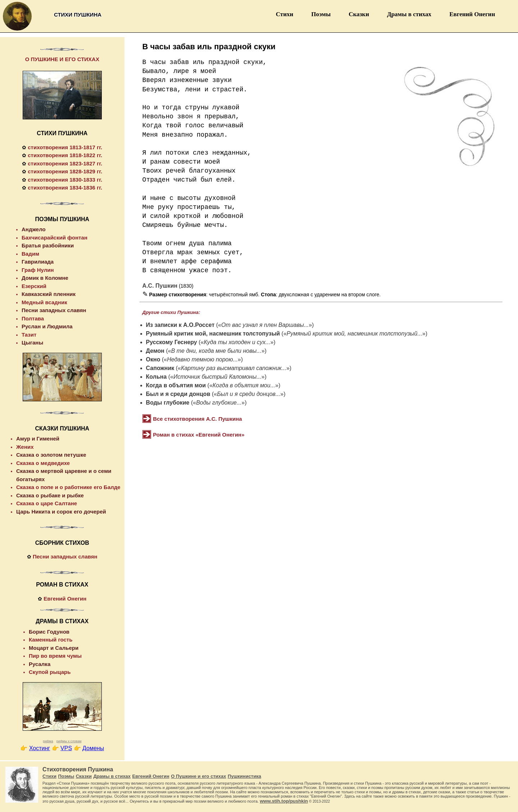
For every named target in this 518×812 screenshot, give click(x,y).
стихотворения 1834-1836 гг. (65, 188)
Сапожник (160, 368)
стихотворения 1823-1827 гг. (65, 163)
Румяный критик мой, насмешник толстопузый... (355, 334)
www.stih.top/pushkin (284, 801)
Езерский (34, 286)
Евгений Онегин (472, 14)
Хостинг (40, 748)
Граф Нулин (38, 270)
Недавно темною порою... (202, 359)
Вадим (30, 254)
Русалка (40, 664)
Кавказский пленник (49, 294)
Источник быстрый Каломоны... (217, 377)
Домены (93, 748)
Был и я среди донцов (178, 394)
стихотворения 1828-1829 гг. (65, 171)
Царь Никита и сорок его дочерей (61, 512)
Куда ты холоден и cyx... (237, 342)
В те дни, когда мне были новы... (216, 351)
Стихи (285, 14)
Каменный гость (51, 640)
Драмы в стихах (409, 14)
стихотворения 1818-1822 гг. (65, 155)
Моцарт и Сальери (54, 648)
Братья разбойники (48, 245)
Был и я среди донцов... (249, 394)
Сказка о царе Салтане (47, 503)
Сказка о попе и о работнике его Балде (68, 487)
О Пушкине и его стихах (198, 776)
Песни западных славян (54, 310)
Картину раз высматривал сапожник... (234, 368)
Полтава (33, 318)
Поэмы (321, 14)
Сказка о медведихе (43, 463)
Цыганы (32, 343)
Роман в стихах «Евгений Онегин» (199, 435)
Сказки (359, 14)
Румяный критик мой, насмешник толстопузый (213, 334)
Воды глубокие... (219, 403)
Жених (25, 447)
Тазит (29, 335)
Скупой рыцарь (50, 672)
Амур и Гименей (38, 439)
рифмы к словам (69, 741)
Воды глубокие (168, 403)
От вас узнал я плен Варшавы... (265, 325)
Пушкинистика (244, 776)
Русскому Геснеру (172, 342)
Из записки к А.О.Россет (180, 325)
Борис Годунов (49, 632)
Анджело (34, 229)
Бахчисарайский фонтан (54, 238)
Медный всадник (44, 302)
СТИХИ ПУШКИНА (62, 133)
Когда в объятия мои (176, 385)
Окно (153, 359)
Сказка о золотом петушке (51, 455)
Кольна (156, 377)
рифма (48, 741)
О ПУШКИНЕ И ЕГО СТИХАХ (62, 59)
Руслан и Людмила (47, 326)
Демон (155, 351)
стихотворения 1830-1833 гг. (65, 180)
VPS (66, 748)
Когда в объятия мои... (244, 385)
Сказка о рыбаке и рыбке (50, 495)
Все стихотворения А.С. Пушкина (197, 419)
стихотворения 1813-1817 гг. (65, 147)
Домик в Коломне (45, 278)
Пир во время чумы (55, 656)
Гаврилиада (38, 262)
